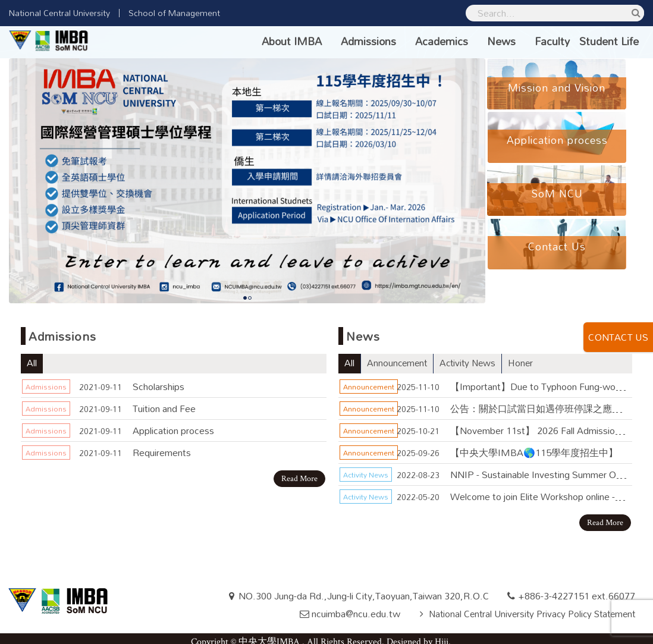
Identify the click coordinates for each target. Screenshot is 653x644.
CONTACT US (618, 337)
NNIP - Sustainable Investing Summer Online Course (539, 468)
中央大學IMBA (270, 635)
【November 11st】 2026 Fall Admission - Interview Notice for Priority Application (539, 424)
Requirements (162, 446)
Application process (173, 424)
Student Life (609, 41)
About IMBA (292, 41)
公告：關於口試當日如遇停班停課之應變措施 (539, 402)
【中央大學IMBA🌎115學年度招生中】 (534, 446)
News (501, 41)
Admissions (368, 41)
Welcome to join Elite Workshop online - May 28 (539, 490)
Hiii (442, 635)
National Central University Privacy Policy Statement (527, 607)
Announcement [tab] (398, 357)
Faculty (552, 41)
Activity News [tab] (471, 357)
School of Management (174, 13)
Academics (442, 41)
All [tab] (32, 357)
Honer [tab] (526, 357)
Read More (299, 472)
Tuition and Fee (164, 402)
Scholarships (158, 380)
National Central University (59, 13)
